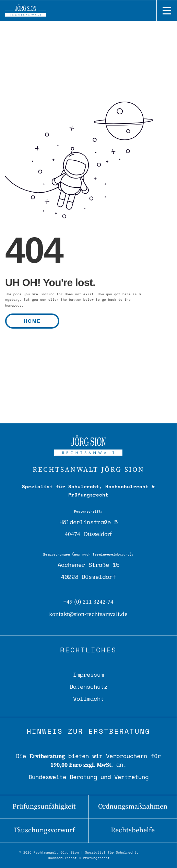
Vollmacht (88, 699)
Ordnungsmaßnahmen (133, 807)
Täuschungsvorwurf (44, 830)
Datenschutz (88, 687)
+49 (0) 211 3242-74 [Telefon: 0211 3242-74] (88, 602)
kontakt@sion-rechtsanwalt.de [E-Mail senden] (88, 614)
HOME (32, 321)
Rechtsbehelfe (133, 830)
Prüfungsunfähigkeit (44, 807)
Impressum (88, 675)
